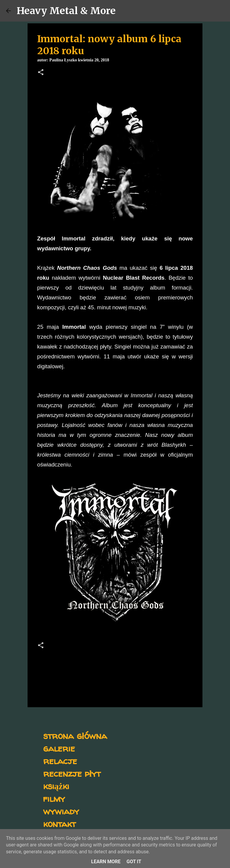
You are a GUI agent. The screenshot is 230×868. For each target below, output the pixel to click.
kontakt (59, 824)
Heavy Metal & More (66, 11)
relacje (60, 761)
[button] (41, 73)
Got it (134, 862)
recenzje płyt (72, 773)
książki (56, 786)
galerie (59, 748)
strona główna (75, 736)
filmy (54, 798)
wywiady (61, 811)
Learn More (106, 862)
